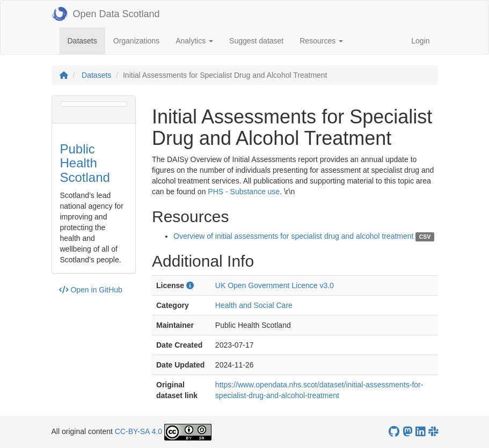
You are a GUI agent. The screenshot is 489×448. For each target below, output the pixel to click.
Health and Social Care (254, 305)
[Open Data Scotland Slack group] (433, 432)
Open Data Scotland (106, 14)
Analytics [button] (194, 41)
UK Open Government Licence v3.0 (275, 285)
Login (420, 41)
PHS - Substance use (244, 192)
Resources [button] (321, 41)
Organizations (136, 41)
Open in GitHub (91, 290)
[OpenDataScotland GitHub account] (394, 432)
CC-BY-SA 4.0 (138, 431)
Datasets (86, 40)
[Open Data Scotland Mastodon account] (407, 432)
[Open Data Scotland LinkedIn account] (420, 432)
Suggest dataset (256, 41)
